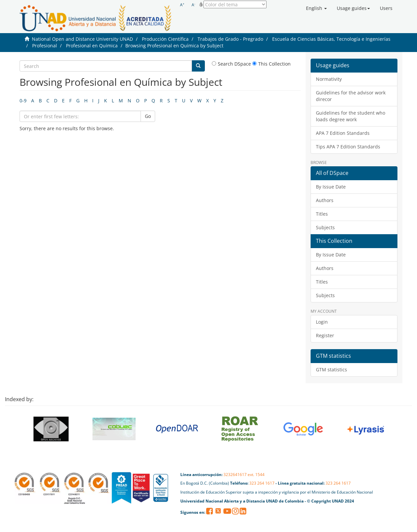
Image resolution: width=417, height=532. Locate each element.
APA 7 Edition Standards (343, 133)
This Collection (271, 64)
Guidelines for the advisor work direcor (351, 96)
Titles (322, 214)
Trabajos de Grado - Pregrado (230, 39)
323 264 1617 (262, 483)
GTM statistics (331, 370)
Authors (325, 200)
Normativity (329, 79)
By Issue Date (331, 187)
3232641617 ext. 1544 (244, 475)
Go (148, 116)
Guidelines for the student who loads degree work (351, 116)
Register (325, 335)
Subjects (325, 227)
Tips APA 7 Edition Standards (348, 147)
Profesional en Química (92, 46)
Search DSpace (231, 64)
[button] (316, 8)
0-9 (23, 101)
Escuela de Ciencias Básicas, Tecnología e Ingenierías (331, 39)
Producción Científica (165, 39)
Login (322, 322)
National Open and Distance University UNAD (82, 39)
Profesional (45, 46)
